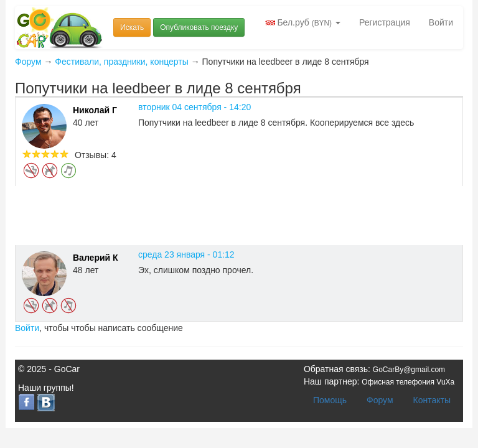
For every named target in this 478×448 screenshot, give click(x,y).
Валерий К (96, 258)
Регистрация (385, 22)
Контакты (432, 400)
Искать (132, 27)
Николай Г (95, 110)
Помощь (330, 400)
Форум (28, 62)
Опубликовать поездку (199, 27)
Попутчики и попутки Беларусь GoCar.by (60, 28)
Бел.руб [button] (303, 22)
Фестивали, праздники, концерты (121, 62)
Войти (441, 22)
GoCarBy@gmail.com (409, 370)
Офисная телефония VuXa (408, 382)
